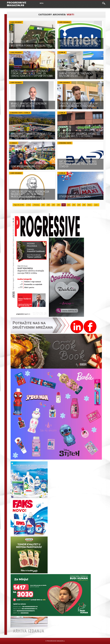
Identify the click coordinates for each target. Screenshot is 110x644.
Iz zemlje (62, 53)
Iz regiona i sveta (17, 113)
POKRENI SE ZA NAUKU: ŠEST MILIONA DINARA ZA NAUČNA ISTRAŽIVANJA (78, 105)
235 (84, 205)
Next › (90, 205)
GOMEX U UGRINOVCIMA (23, 166)
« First (28, 205)
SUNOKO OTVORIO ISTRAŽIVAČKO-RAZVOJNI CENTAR (76, 75)
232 (69, 205)
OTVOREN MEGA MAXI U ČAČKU (75, 196)
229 (53, 205)
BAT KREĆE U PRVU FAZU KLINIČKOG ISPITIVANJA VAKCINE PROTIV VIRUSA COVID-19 (78, 164)
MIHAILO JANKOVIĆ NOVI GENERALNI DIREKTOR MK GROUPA (29, 105)
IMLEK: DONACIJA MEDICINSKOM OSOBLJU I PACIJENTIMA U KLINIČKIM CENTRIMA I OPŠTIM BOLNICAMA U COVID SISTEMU (80, 43)
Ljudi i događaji (16, 22)
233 (74, 205)
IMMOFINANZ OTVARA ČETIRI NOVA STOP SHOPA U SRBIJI (31, 135)
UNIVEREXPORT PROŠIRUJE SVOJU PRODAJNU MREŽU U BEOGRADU (77, 135)
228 (48, 205)
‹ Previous (36, 205)
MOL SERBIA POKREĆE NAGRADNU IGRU (31, 46)
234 (79, 205)
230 (58, 205)
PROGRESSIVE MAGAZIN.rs (17, 4)
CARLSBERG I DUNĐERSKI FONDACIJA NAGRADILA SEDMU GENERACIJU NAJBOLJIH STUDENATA (30, 194)
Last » (96, 205)
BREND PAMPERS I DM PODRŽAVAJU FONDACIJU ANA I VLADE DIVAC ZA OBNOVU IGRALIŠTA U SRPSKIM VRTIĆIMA (32, 73)
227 (43, 205)
